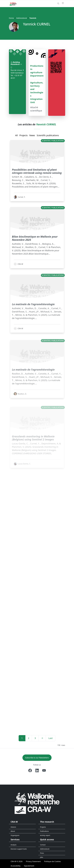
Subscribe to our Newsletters (37, 758)
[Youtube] (44, 770)
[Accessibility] (16, 866)
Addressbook (22, 18)
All (16, 135)
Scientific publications (48, 135)
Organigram (15, 835)
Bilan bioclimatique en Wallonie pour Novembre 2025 (35, 246)
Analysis (14, 845)
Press (42, 853)
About (13, 831)
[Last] (51, 738)
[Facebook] (30, 770)
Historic (13, 827)
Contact (43, 845)
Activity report (45, 835)
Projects (23, 135)
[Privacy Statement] (33, 861)
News (32, 135)
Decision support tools (19, 849)
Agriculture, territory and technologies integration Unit (37, 92)
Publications (44, 831)
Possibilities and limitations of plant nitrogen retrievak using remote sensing (37, 175)
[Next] (42, 738)
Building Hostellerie (16, 63)
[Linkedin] (37, 770)
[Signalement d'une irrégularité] (29, 866)
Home (11, 18)
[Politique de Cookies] (53, 861)
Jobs (42, 857)
